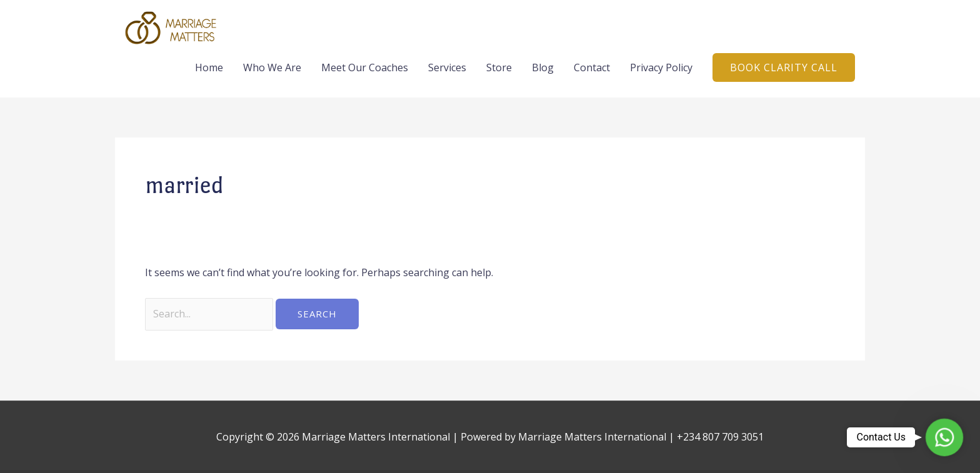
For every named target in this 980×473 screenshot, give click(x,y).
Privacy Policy (661, 67)
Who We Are (272, 67)
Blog (543, 67)
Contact (592, 67)
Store (499, 67)
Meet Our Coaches (365, 67)
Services (447, 67)
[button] (784, 67)
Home (209, 67)
